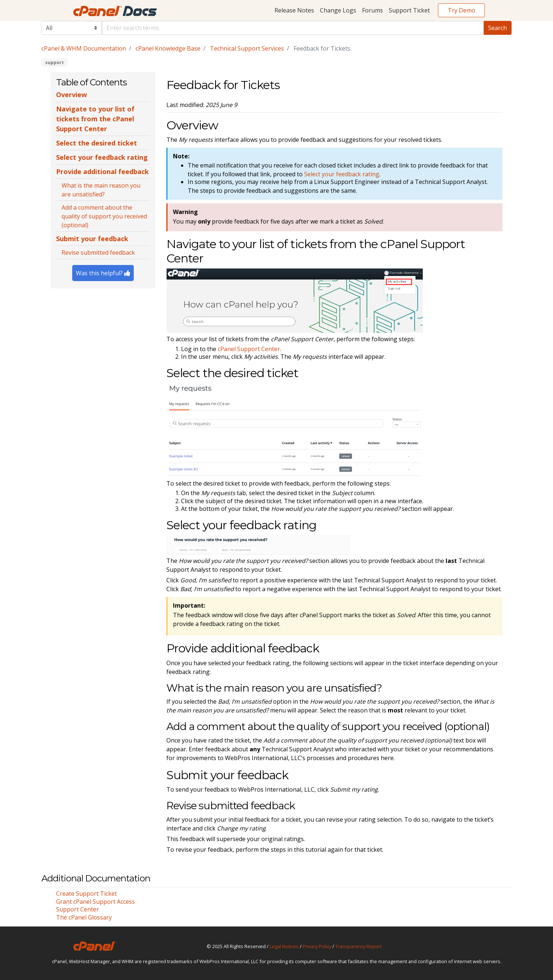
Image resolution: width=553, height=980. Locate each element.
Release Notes (294, 10)
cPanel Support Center (249, 349)
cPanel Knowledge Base (168, 48)
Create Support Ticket (86, 894)
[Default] (293, 28)
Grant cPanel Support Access (95, 902)
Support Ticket (409, 10)
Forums (373, 10)
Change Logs (338, 10)
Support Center (78, 909)
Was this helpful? (103, 273)
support (54, 62)
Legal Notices (284, 946)
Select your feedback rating (342, 174)
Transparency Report (358, 946)
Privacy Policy (317, 946)
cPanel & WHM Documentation (84, 48)
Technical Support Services (247, 48)
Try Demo (462, 10)
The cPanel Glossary (84, 917)
